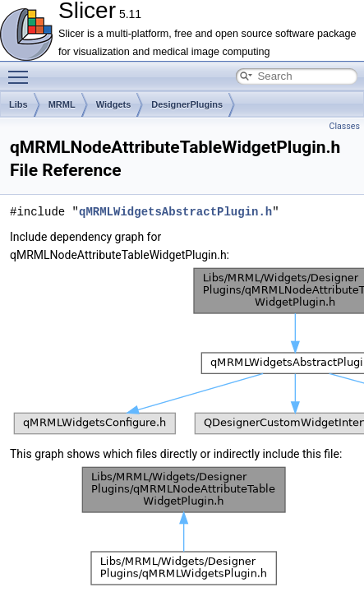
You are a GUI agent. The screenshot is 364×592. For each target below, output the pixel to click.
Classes (345, 126)
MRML (62, 104)
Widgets (114, 104)
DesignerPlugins (187, 104)
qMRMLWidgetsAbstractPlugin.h (175, 212)
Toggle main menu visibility (22, 70)
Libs (18, 104)
